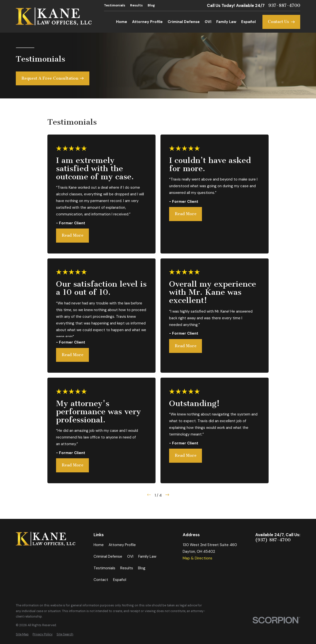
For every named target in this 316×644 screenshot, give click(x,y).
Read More (73, 235)
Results (136, 5)
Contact (101, 580)
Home (99, 545)
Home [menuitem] (122, 22)
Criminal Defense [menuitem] (184, 22)
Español (120, 580)
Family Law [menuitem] (226, 22)
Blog (151, 5)
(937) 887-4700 (273, 540)
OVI (130, 556)
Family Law (147, 556)
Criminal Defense (108, 556)
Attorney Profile (122, 545)
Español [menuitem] (248, 22)
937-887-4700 (284, 6)
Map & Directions (197, 558)
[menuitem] (22, 634)
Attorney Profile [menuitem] (147, 22)
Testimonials (115, 5)
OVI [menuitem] (208, 22)
